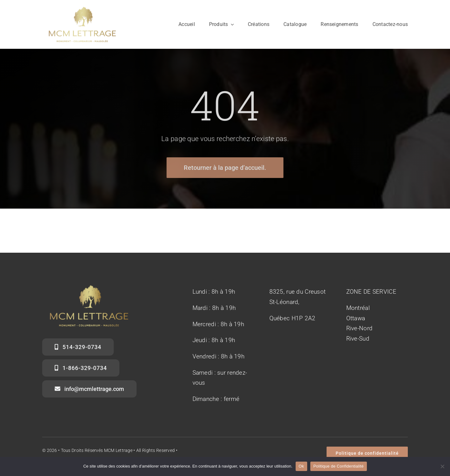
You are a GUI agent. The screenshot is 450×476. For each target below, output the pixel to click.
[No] (442, 466)
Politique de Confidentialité (339, 466)
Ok (301, 466)
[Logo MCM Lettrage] (82, 6)
